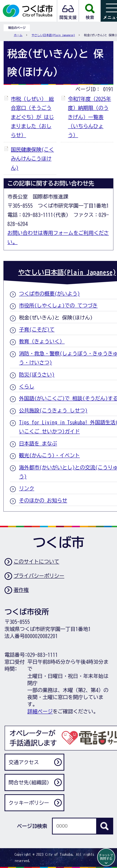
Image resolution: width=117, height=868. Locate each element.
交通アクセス (24, 762)
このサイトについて (36, 561)
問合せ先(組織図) (29, 782)
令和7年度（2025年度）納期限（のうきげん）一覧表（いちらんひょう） (89, 117)
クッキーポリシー (29, 803)
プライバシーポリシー (39, 576)
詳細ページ (40, 711)
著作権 (21, 590)
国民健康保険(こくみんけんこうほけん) (32, 159)
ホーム (18, 35)
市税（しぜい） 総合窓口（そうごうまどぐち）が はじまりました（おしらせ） (32, 117)
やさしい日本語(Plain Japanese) (53, 35)
